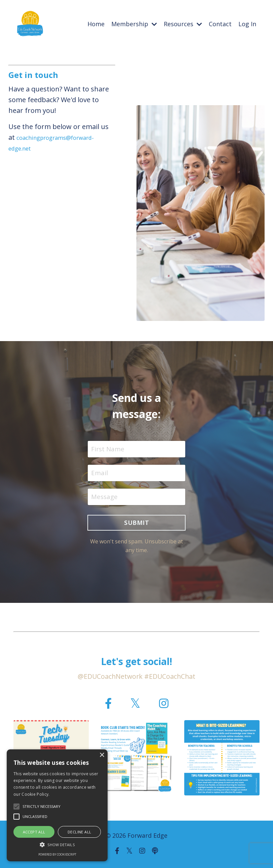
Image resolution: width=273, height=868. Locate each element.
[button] (57, 844)
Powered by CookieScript (57, 854)
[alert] (57, 805)
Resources (183, 24)
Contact (220, 24)
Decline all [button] (79, 832)
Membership (134, 24)
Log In (247, 24)
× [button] (102, 755)
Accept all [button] (34, 832)
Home (96, 24)
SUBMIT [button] (136, 525)
